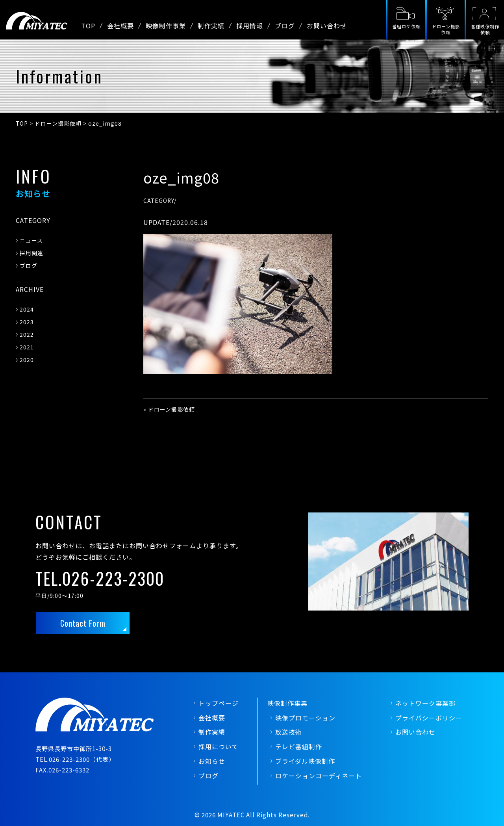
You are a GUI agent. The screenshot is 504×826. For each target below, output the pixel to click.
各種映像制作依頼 (485, 29)
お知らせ (212, 761)
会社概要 (120, 26)
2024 (27, 309)
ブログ (285, 26)
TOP (88, 26)
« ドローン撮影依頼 (169, 409)
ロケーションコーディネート (319, 776)
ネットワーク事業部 (425, 703)
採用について (219, 746)
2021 (27, 347)
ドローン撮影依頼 (446, 29)
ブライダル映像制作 (305, 761)
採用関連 (31, 253)
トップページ (219, 703)
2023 (27, 322)
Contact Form (83, 623)
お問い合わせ (327, 26)
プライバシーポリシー (429, 718)
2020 (27, 360)
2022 (27, 334)
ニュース (31, 240)
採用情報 (250, 26)
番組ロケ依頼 (406, 26)
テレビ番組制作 (299, 746)
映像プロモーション (305, 718)
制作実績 (211, 26)
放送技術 (289, 732)
